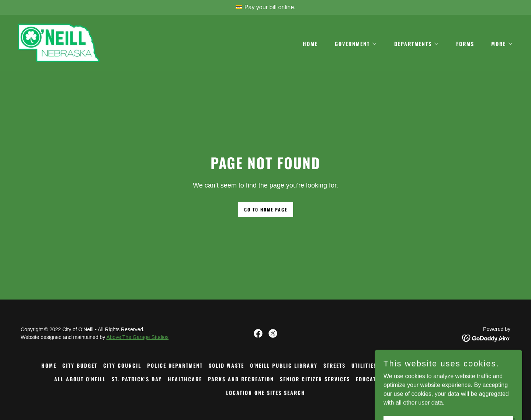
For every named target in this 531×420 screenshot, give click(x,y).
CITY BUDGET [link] (80, 365)
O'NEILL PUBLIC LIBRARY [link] (284, 365)
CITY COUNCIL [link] (122, 365)
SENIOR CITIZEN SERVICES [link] (315, 379)
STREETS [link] (334, 365)
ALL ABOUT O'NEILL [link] (80, 379)
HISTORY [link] (394, 365)
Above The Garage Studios (137, 337)
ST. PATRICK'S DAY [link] (137, 379)
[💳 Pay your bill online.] (265, 7)
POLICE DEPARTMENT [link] (175, 365)
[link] (59, 43)
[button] (353, 44)
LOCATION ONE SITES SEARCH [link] (266, 393)
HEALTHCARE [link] (185, 379)
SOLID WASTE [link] (226, 365)
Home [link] (310, 44)
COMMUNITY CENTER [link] (463, 365)
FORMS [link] (465, 44)
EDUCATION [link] (371, 379)
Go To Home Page (266, 209)
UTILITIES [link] (364, 365)
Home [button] (49, 365)
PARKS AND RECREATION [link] (241, 379)
